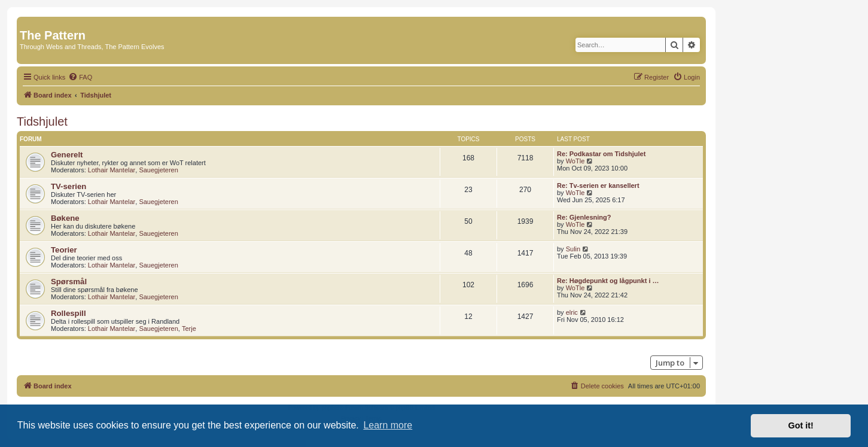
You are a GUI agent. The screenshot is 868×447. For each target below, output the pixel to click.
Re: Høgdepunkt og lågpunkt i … (608, 281)
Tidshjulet (42, 121)
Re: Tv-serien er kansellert (598, 186)
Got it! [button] (801, 425)
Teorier (64, 250)
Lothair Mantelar (112, 170)
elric (572, 312)
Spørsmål (69, 282)
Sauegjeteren (158, 170)
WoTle (575, 161)
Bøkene (65, 218)
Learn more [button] (388, 425)
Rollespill (68, 313)
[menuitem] (80, 77)
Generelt (67, 155)
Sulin (573, 249)
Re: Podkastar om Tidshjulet (601, 154)
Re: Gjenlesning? (584, 217)
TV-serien (68, 186)
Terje (189, 329)
